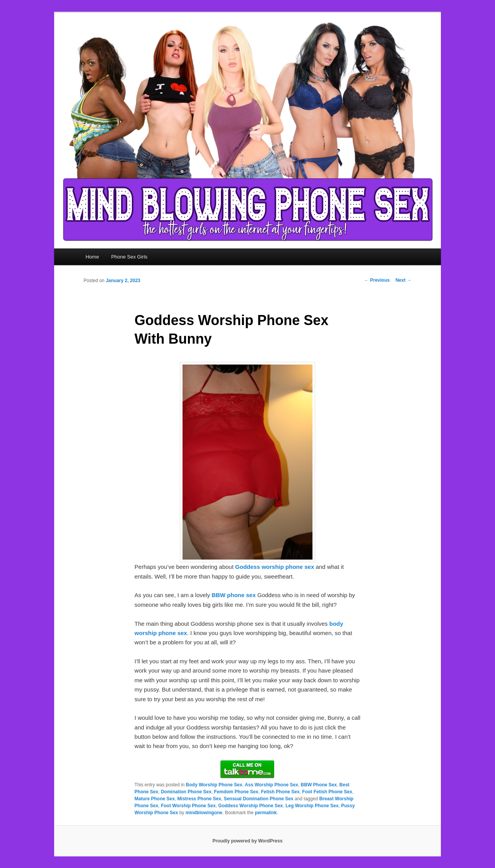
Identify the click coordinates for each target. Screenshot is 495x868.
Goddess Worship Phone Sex (250, 806)
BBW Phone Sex (319, 785)
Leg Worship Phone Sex (312, 806)
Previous (377, 280)
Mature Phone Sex (155, 799)
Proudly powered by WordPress (247, 841)
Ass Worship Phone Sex (271, 785)
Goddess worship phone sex (275, 567)
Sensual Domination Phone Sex (259, 799)
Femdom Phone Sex (236, 792)
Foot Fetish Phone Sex (327, 792)
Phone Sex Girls (129, 257)
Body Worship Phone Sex (214, 785)
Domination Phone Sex (186, 792)
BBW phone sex (234, 595)
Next (404, 280)
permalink (266, 813)
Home (92, 257)
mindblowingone (204, 813)
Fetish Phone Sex (280, 792)
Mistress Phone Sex (199, 799)
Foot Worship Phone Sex (188, 806)
